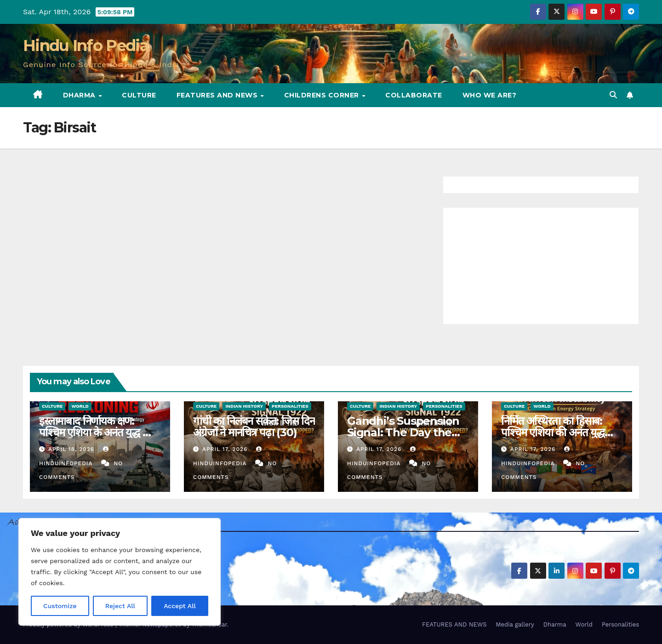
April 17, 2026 (226, 449)
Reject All (120, 606)
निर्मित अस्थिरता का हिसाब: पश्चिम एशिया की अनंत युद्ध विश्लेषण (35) (553, 432)
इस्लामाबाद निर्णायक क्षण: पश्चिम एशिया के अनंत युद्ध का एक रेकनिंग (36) (96, 432)
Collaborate (414, 95)
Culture (139, 95)
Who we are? (490, 95)
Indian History (244, 406)
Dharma (80, 95)
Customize (60, 606)
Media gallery (515, 624)
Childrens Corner (323, 95)
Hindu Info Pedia (86, 46)
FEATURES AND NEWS (218, 95)
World (80, 406)
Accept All (180, 606)
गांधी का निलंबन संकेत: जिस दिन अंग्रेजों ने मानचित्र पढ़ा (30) (254, 427)
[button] (613, 95)
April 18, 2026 (72, 449)
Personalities (290, 406)
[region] (120, 572)
